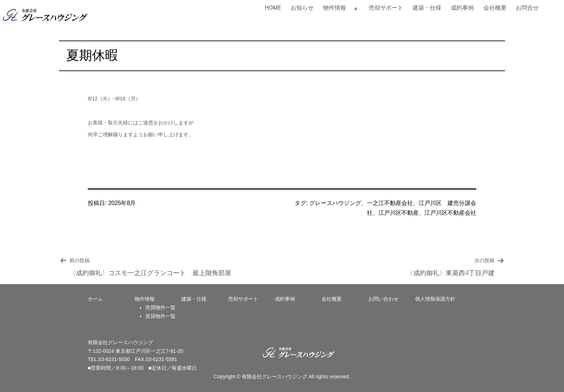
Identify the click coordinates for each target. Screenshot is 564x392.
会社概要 (495, 8)
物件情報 (335, 8)
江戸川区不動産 (399, 213)
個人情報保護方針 (435, 299)
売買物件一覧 (160, 307)
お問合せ (527, 8)
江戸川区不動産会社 (450, 213)
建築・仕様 (427, 8)
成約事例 (462, 8)
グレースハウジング (335, 203)
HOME (273, 8)
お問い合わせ (383, 299)
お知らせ (302, 8)
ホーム (95, 299)
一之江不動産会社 (390, 203)
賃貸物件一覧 (160, 316)
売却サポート (386, 8)
